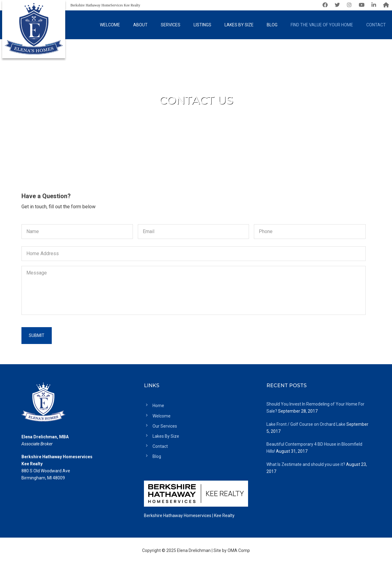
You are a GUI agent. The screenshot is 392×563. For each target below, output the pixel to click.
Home (158, 406)
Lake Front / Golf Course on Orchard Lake (306, 424)
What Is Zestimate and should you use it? (306, 464)
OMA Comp (239, 550)
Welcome (162, 416)
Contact (160, 446)
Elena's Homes (34, 31)
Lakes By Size (166, 436)
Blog (157, 456)
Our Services (165, 426)
